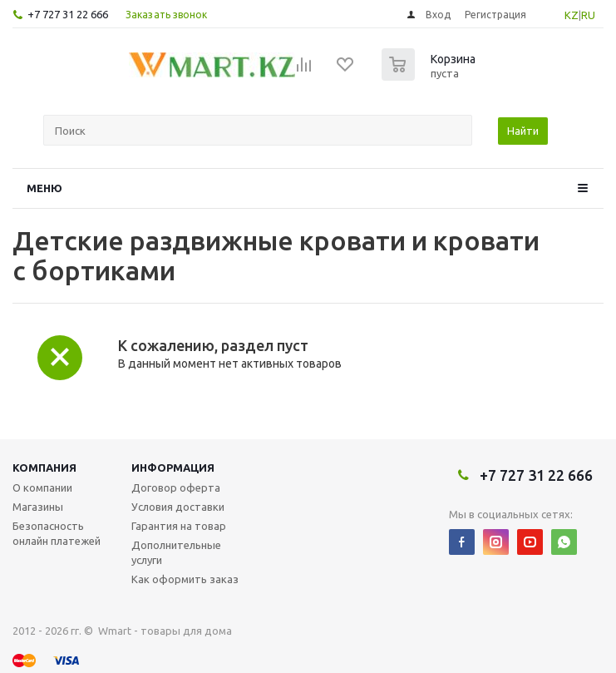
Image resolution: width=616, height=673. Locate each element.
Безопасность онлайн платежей (57, 533)
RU (588, 15)
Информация (173, 468)
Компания (44, 468)
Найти (523, 131)
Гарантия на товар (179, 526)
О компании (42, 487)
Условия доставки (178, 507)
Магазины (38, 507)
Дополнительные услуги (176, 552)
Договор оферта (176, 487)
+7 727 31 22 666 (68, 14)
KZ (572, 15)
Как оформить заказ (185, 579)
